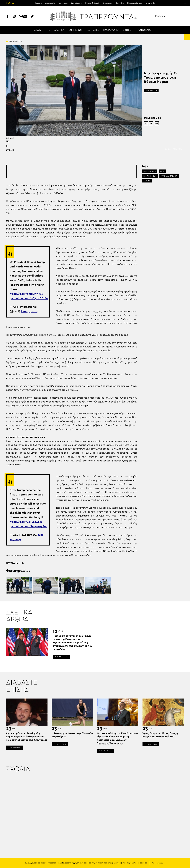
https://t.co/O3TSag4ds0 (26, 522)
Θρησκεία (63, 3)
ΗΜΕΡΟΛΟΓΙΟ (111, 30)
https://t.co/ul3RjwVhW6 (26, 294)
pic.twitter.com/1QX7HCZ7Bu (29, 298)
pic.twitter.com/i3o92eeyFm (28, 526)
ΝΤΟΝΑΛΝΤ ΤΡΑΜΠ (169, 176)
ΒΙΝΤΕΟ (127, 30)
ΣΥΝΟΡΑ (147, 181)
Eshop (160, 16)
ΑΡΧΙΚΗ (38, 30)
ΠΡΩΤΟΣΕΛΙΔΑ (144, 30)
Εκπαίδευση (76, 3)
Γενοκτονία (150, 3)
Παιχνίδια (120, 3)
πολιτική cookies (139, 863)
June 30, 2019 (29, 311)
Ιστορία (38, 3)
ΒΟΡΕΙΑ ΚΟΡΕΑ (150, 171)
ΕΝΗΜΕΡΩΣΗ (76, 30)
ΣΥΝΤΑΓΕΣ (93, 30)
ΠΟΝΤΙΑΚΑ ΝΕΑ (56, 30)
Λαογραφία (50, 3)
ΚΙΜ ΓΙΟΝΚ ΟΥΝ (150, 176)
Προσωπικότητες (135, 3)
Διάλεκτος (107, 3)
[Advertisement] (72, 171)
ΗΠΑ (162, 171)
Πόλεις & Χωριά (92, 3)
